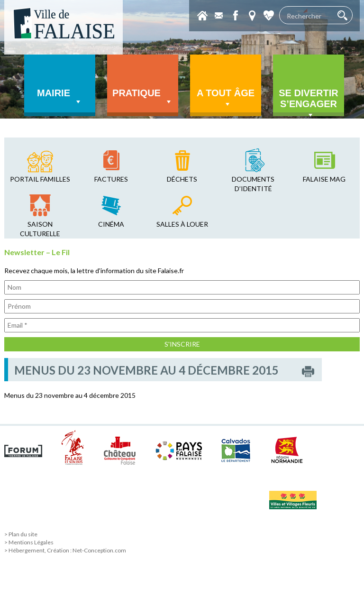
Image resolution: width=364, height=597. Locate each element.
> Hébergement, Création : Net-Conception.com (65, 550)
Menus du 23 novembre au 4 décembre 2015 (70, 395)
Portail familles (40, 179)
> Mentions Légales (29, 542)
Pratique (143, 97)
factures (111, 179)
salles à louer (182, 224)
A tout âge (226, 98)
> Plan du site (21, 534)
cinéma (111, 224)
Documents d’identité (253, 184)
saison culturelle (40, 229)
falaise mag (324, 179)
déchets (182, 179)
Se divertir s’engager (309, 102)
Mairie (60, 97)
